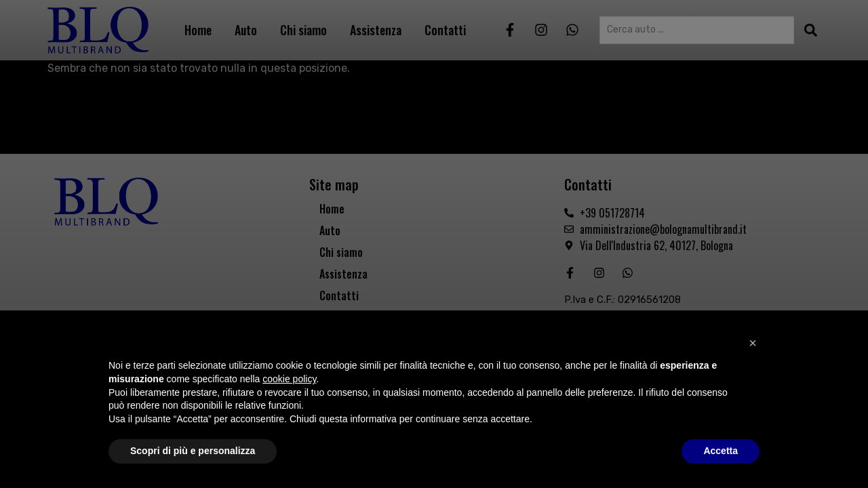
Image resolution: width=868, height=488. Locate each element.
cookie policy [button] (289, 379)
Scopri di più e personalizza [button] (193, 451)
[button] (753, 343)
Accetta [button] (721, 451)
